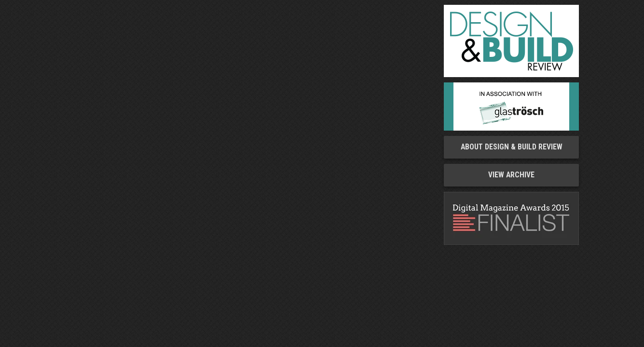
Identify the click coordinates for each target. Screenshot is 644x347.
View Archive (511, 175)
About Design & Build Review (512, 147)
